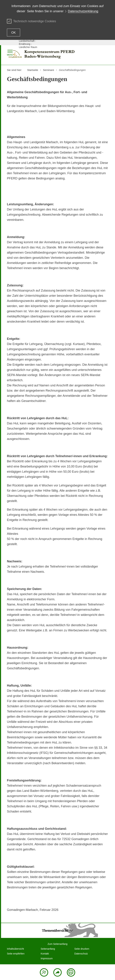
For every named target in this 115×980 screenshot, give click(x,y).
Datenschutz (81, 954)
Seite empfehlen (16, 954)
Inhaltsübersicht (15, 949)
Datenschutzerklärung (83, 11)
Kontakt (45, 954)
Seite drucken (82, 949)
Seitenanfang (48, 949)
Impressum (47, 958)
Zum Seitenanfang (57, 944)
